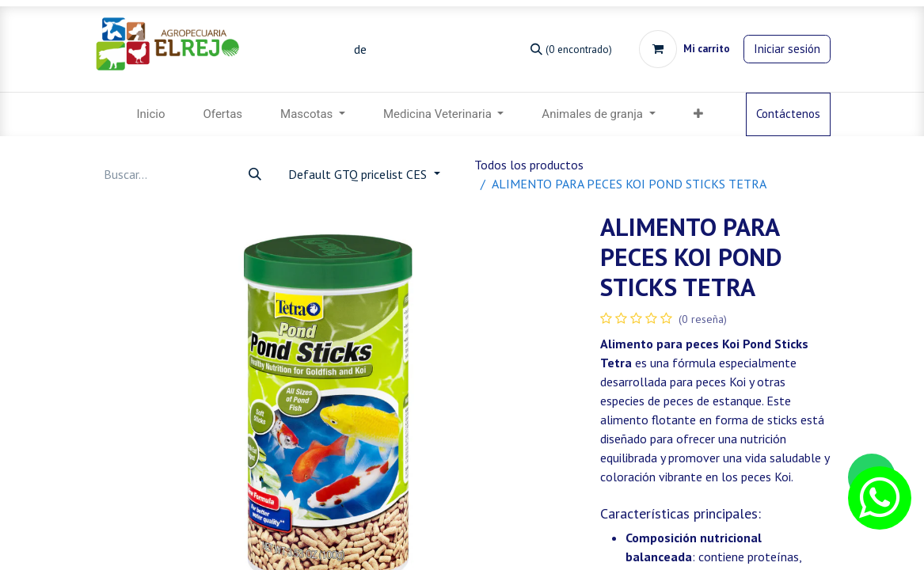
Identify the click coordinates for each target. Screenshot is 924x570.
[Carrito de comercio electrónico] (684, 49)
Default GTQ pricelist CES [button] (359, 174)
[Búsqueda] (571, 49)
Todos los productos (529, 165)
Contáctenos (788, 114)
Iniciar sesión (787, 49)
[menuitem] (150, 114)
